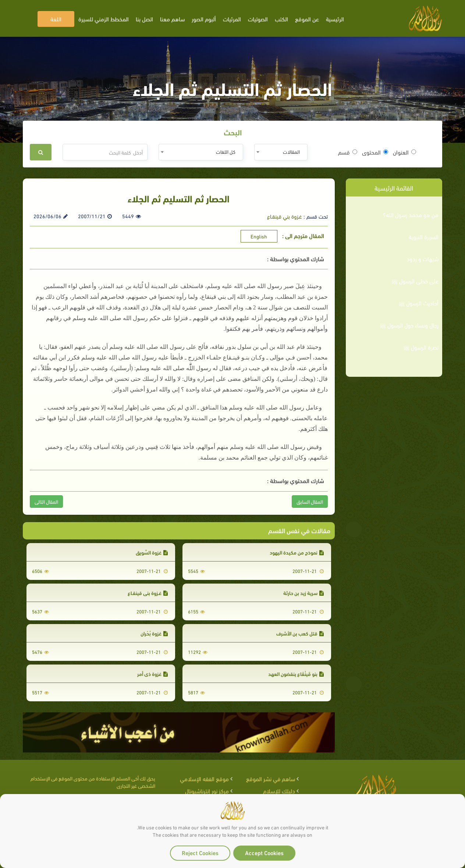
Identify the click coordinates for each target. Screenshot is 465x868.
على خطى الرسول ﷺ (415, 281)
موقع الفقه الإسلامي (204, 778)
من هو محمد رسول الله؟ (411, 215)
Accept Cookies (264, 852)
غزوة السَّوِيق (152, 552)
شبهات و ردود (423, 259)
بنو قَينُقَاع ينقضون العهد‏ (296, 674)
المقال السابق (310, 501)
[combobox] (281, 152)
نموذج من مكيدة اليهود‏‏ (297, 552)
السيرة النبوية (424, 237)
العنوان (404, 152)
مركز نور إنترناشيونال (207, 791)
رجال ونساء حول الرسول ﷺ (409, 325)
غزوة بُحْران (154, 633)
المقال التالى (46, 501)
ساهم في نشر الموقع (271, 778)
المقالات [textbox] (291, 151)
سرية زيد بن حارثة (304, 593)
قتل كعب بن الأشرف (300, 633)
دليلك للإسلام (279, 791)
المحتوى (375, 152)
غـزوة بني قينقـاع (285, 216)
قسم (348, 152)
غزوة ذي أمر (152, 674)
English (259, 236)
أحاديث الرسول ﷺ (418, 303)
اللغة (56, 19)
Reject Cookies (200, 852)
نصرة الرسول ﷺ (421, 347)
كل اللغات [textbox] (226, 151)
